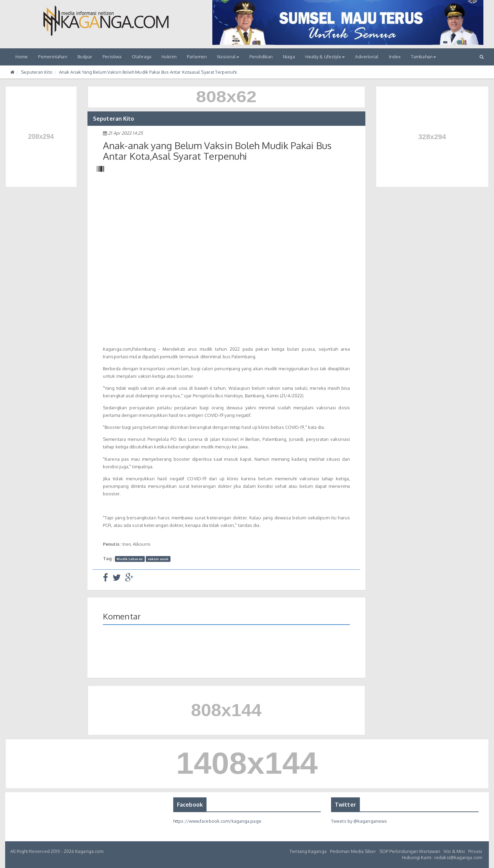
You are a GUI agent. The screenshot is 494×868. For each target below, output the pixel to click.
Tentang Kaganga (308, 851)
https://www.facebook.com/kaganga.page (217, 821)
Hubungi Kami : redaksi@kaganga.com (442, 857)
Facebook (190, 805)
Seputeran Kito (37, 72)
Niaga (289, 57)
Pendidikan (261, 57)
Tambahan (424, 57)
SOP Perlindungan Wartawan (410, 851)
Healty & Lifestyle (325, 57)
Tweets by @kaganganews (359, 821)
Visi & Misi (454, 851)
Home (22, 57)
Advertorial (367, 57)
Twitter (345, 805)
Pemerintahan (52, 57)
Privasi (475, 851)
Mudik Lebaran (130, 559)
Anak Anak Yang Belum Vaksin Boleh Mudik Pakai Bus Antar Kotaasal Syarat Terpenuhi (148, 72)
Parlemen (197, 57)
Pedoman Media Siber (353, 851)
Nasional (228, 57)
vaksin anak (158, 559)
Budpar (85, 57)
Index (395, 57)
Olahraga (142, 57)
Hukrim (169, 57)
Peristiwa (112, 57)
